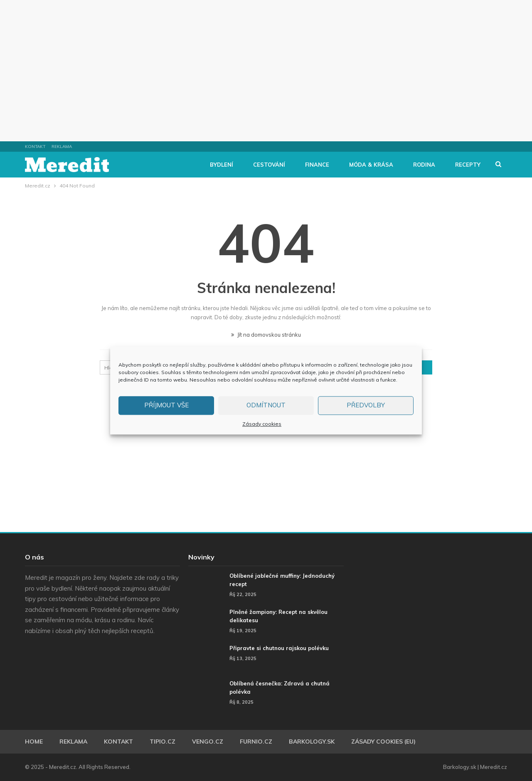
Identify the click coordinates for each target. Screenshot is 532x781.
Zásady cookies (262, 424)
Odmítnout (266, 405)
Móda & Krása (371, 165)
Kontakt (35, 147)
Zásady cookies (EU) (383, 742)
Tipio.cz (163, 742)
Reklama (62, 147)
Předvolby (366, 405)
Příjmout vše (166, 405)
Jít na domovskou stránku (266, 335)
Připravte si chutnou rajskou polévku (279, 648)
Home (34, 742)
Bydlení (222, 165)
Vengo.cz (208, 742)
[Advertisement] (266, 71)
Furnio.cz (256, 742)
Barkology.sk (312, 742)
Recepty (468, 165)
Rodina (424, 165)
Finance (317, 165)
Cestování (269, 165)
